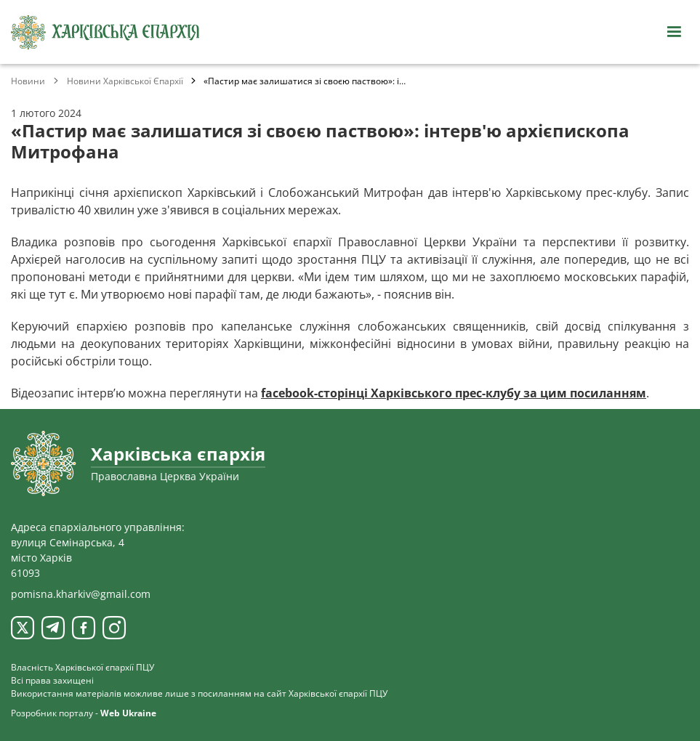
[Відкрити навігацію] (674, 32)
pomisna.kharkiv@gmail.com (81, 594)
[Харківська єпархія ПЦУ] (105, 32)
